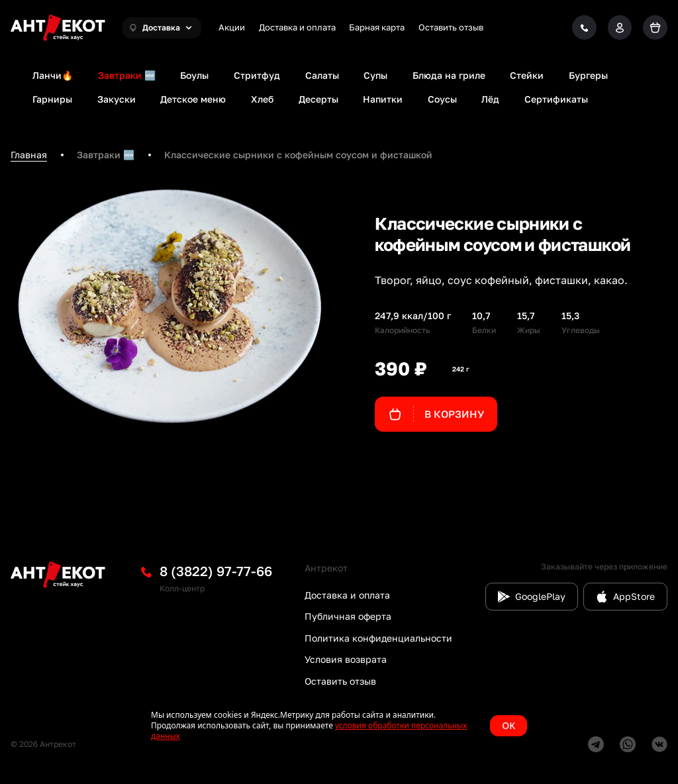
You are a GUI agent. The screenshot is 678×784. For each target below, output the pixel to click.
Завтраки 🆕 (127, 75)
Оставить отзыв (451, 27)
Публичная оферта (348, 616)
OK (508, 725)
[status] (339, 726)
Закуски (117, 99)
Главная (29, 155)
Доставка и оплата (297, 27)
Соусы (442, 99)
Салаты (322, 75)
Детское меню (193, 99)
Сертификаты (556, 99)
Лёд (490, 99)
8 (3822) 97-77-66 (216, 571)
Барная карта (377, 27)
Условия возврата (346, 659)
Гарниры (52, 99)
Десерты (318, 99)
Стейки (527, 75)
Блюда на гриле (449, 75)
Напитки (383, 99)
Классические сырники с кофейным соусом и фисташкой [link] (298, 155)
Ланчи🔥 (53, 75)
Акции (232, 27)
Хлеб (262, 99)
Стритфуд (257, 75)
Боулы (194, 75)
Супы (375, 75)
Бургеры (588, 75)
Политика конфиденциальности (378, 638)
